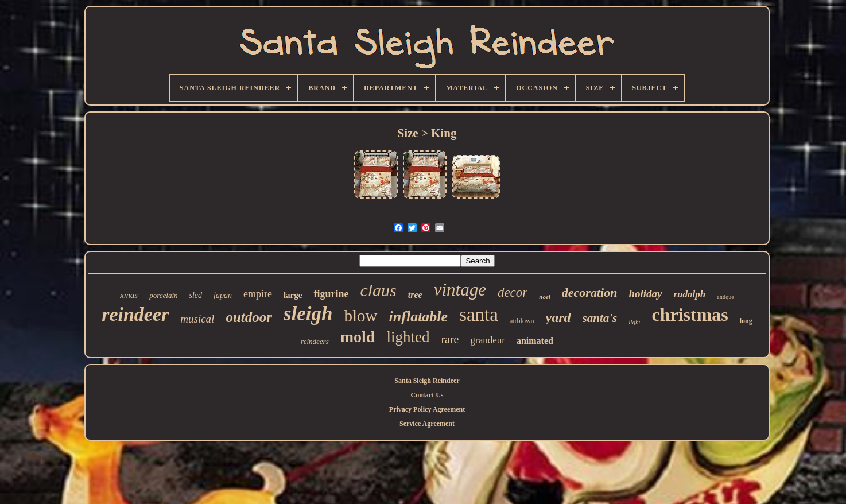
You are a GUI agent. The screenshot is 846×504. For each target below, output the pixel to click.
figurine (331, 294)
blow (361, 316)
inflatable (419, 317)
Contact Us (427, 395)
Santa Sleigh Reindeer (427, 381)
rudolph (689, 294)
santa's (600, 318)
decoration (590, 292)
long (746, 321)
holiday (645, 294)
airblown (522, 321)
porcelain (163, 295)
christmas (690, 315)
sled (196, 295)
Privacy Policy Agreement (427, 409)
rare (450, 339)
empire (258, 294)
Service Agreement (427, 424)
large (293, 295)
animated (535, 341)
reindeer (135, 314)
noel (545, 297)
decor (513, 292)
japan (223, 295)
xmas (129, 295)
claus (378, 290)
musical (197, 319)
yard (558, 317)
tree (415, 295)
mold (358, 337)
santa (479, 315)
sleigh (308, 314)
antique (725, 297)
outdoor (249, 317)
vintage (460, 290)
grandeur (487, 340)
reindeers (315, 341)
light (634, 322)
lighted (408, 337)
